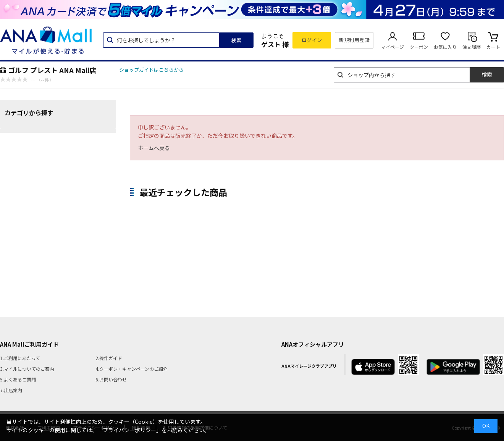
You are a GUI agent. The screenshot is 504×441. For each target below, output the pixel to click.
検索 (236, 40)
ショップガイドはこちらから (151, 70)
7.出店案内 (11, 390)
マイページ (393, 47)
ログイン (312, 40)
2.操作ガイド (109, 358)
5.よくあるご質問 (18, 379)
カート (493, 47)
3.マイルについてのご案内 (27, 369)
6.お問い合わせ (111, 379)
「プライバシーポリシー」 (129, 430)
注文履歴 (472, 47)
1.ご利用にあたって (20, 358)
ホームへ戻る (154, 148)
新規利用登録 (354, 40)
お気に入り (445, 47)
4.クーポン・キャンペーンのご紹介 (132, 369)
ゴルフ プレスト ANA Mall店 (52, 70)
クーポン (419, 47)
